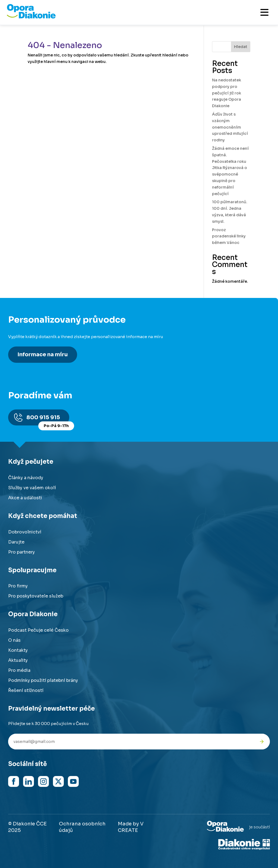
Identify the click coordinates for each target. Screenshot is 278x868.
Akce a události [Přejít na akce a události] (25, 498)
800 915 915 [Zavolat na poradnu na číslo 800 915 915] (48, 420)
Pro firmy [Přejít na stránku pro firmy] (18, 586)
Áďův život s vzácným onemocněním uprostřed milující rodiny (230, 127)
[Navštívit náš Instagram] (43, 781)
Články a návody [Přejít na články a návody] (26, 478)
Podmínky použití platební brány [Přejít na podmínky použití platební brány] (43, 680)
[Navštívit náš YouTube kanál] (73, 781)
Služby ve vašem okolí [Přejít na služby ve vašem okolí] (32, 488)
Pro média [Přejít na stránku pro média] (19, 670)
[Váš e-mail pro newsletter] (131, 742)
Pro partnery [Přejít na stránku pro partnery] (21, 552)
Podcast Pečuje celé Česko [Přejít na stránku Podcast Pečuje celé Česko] (38, 630)
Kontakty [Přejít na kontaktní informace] (18, 650)
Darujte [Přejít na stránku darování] (16, 542)
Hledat (241, 47)
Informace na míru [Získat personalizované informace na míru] (43, 354)
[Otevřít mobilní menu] (264, 12)
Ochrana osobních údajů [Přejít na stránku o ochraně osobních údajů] (82, 827)
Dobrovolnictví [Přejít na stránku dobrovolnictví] (25, 532)
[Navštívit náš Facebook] (14, 781)
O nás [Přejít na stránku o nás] (14, 640)
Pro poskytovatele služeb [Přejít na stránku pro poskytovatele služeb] (36, 596)
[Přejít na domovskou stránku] (31, 17)
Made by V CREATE (131, 827)
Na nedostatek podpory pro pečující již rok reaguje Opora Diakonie (227, 93)
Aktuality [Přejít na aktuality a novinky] (18, 660)
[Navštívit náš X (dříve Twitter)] (58, 781)
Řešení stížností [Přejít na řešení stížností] (26, 690)
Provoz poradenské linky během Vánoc (229, 236)
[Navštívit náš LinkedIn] (29, 781)
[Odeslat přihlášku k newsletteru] (262, 742)
